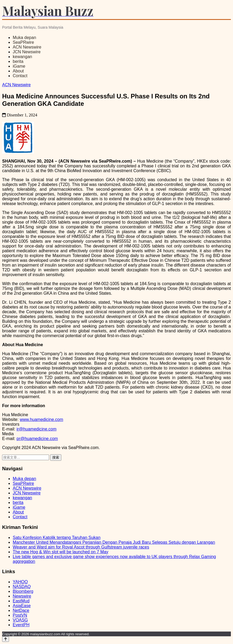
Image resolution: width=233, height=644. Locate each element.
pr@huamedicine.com (37, 439)
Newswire (22, 596)
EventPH (21, 625)
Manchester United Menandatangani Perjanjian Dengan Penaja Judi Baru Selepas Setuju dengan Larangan (114, 542)
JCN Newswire (27, 52)
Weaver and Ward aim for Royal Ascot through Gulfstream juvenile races (81, 547)
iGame (19, 66)
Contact (20, 76)
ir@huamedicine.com (36, 429)
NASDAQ (22, 587)
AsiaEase (22, 606)
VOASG (20, 620)
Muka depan (24, 38)
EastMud (21, 601)
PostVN (20, 615)
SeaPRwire (23, 42)
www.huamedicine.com (41, 419)
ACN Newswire (27, 47)
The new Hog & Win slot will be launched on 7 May (61, 552)
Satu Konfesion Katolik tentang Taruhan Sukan (57, 538)
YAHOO (20, 582)
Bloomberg (23, 591)
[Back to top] (6, 639)
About (18, 71)
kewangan (22, 57)
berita (18, 61)
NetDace (21, 610)
